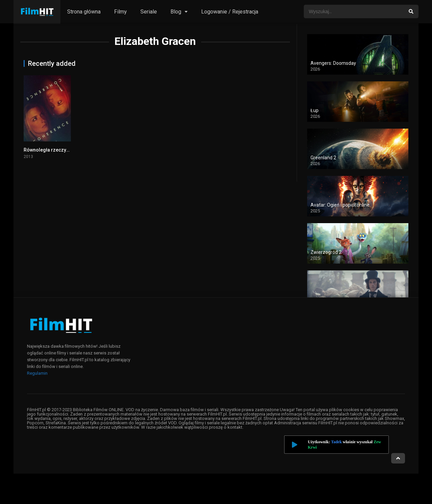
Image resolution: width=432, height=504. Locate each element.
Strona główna (84, 12)
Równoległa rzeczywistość (53, 150)
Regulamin (37, 373)
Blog (176, 12)
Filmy (120, 12)
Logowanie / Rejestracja (230, 12)
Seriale (149, 12)
